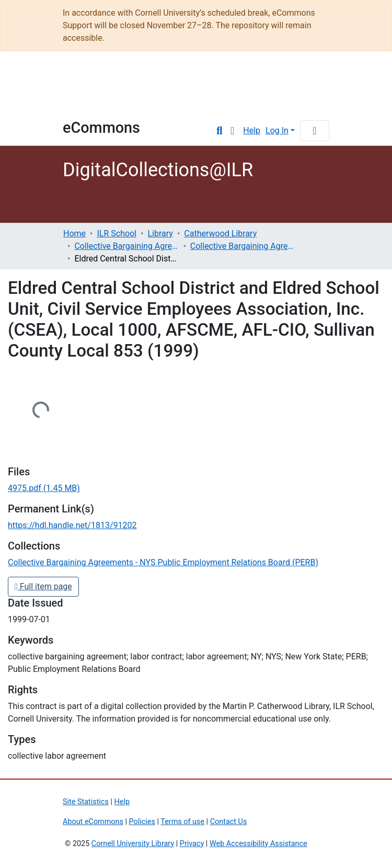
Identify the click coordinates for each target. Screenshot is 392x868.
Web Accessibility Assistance (258, 844)
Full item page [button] (43, 586)
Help (252, 130)
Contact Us (229, 822)
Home (74, 233)
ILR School (117, 233)
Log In (277, 130)
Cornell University (89, 90)
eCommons (101, 128)
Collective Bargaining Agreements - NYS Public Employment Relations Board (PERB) (243, 246)
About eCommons (93, 822)
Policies (142, 822)
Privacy (192, 844)
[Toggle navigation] (315, 131)
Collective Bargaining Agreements (126, 246)
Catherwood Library (220, 233)
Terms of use (182, 822)
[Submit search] (219, 131)
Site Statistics (86, 802)
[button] (232, 131)
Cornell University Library (133, 844)
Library (160, 233)
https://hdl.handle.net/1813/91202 (72, 525)
